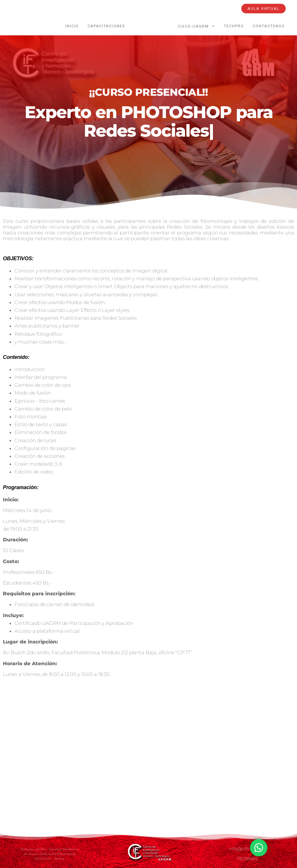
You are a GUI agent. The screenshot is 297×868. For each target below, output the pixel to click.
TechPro (234, 26)
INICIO (72, 26)
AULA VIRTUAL (264, 9)
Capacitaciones (106, 26)
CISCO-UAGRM (193, 26)
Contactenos (269, 26)
